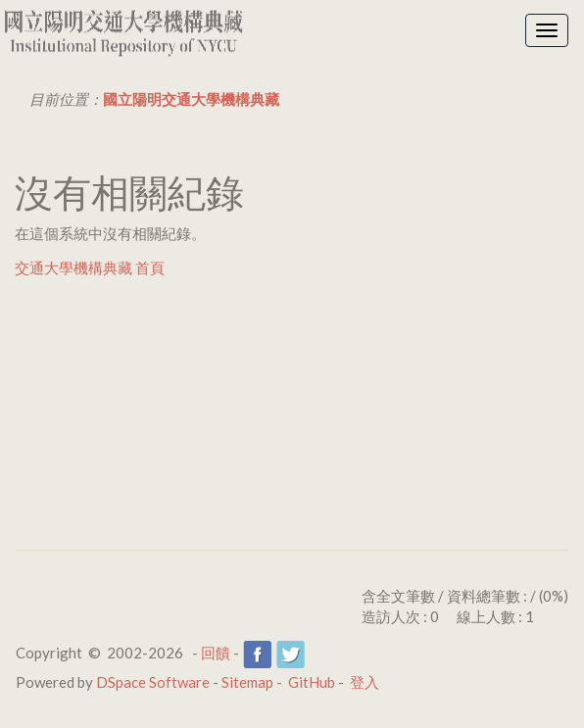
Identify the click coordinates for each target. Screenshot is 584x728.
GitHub (312, 682)
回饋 (216, 653)
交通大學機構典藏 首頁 (90, 267)
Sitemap (247, 682)
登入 (365, 682)
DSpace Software (153, 682)
